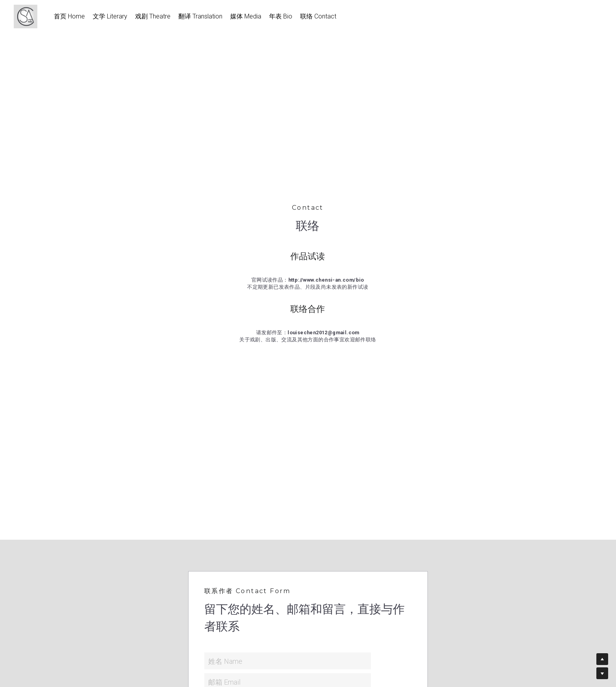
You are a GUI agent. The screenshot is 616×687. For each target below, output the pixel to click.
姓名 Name (225, 661)
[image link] (29, 16)
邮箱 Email (224, 682)
